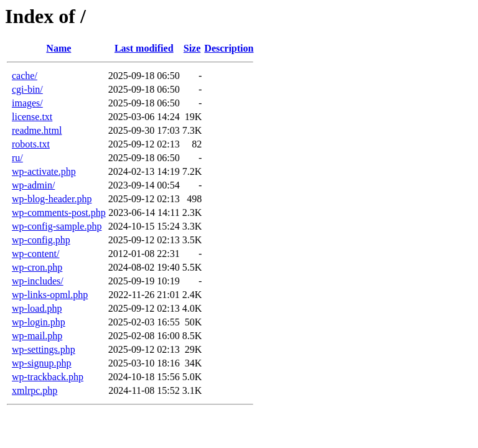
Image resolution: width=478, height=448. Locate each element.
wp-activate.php (44, 171)
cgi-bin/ (27, 89)
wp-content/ (35, 254)
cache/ (25, 76)
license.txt (32, 117)
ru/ (17, 158)
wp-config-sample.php (57, 226)
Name (59, 48)
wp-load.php (37, 308)
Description (229, 48)
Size (192, 48)
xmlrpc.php (35, 390)
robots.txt (31, 144)
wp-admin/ (33, 185)
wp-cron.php (37, 267)
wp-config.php (41, 240)
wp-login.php (39, 322)
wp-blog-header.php (52, 199)
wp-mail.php (37, 336)
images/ (27, 103)
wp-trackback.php (48, 377)
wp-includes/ (38, 281)
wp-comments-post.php (59, 212)
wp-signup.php (42, 363)
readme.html (37, 130)
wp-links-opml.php (50, 295)
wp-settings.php (44, 349)
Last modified (144, 48)
